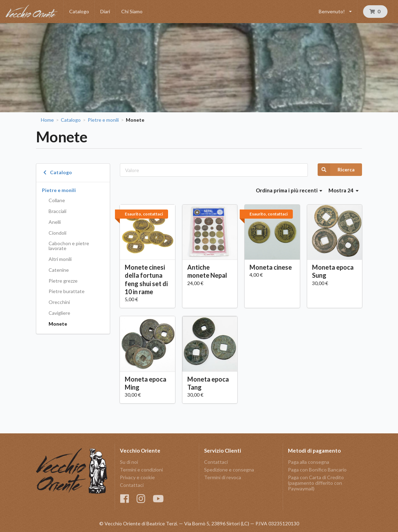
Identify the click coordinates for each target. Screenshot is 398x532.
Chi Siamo (132, 11)
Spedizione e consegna (229, 470)
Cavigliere (59, 313)
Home (47, 120)
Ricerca (336, 170)
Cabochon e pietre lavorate (69, 246)
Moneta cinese (271, 267)
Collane (57, 200)
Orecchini (59, 302)
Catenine (59, 270)
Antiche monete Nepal (207, 271)
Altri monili (60, 259)
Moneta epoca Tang (208, 383)
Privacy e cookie (137, 477)
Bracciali (57, 211)
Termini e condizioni (141, 470)
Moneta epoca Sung (333, 271)
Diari (105, 11)
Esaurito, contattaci (144, 214)
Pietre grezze (63, 281)
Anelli (55, 222)
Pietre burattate (67, 291)
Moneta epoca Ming (146, 383)
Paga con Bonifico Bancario (317, 470)
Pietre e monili (103, 120)
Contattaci (132, 485)
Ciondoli (57, 233)
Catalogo (79, 11)
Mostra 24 (343, 190)
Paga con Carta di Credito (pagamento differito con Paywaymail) (316, 483)
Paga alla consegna (309, 462)
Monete (58, 324)
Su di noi (129, 462)
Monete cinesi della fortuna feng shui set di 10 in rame (146, 279)
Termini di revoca (223, 477)
